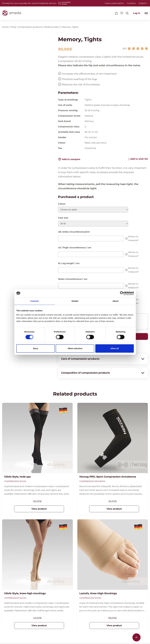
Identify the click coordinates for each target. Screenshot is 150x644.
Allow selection (75, 348)
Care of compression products (103, 359)
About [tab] (116, 301)
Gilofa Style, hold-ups (17, 477)
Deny (36, 348)
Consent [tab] (34, 301)
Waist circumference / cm (73, 280)
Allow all (115, 348)
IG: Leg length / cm (69, 264)
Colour (62, 204)
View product (39, 509)
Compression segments (92, 482)
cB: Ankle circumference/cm (74, 232)
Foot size (63, 218)
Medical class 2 (52, 28)
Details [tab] (75, 301)
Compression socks (15, 482)
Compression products (30, 28)
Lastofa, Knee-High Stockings (98, 594)
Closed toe (90, 149)
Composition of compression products (103, 373)
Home (5, 28)
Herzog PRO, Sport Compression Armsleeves (108, 477)
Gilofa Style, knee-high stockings (25, 594)
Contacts (131, 3)
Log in (137, 13)
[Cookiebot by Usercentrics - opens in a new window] (122, 293)
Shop (13, 28)
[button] (138, 159)
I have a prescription (114, 3)
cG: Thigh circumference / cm (75, 248)
